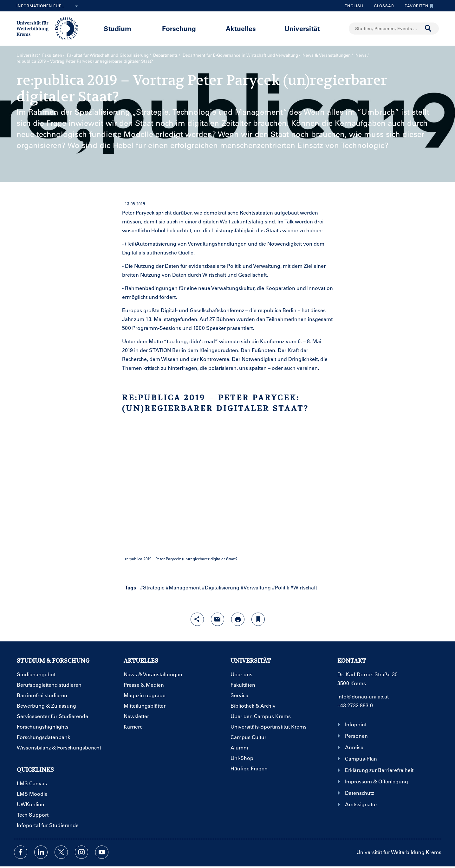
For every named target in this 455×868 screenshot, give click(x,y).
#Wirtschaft (304, 587)
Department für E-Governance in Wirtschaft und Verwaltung (240, 55)
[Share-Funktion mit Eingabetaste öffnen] (197, 619)
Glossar (382, 6)
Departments (166, 55)
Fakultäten (52, 55)
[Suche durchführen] (428, 29)
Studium (117, 28)
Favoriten (417, 6)
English (354, 6)
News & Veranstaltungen (327, 55)
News (361, 55)
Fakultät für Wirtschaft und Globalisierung (108, 55)
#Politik (281, 587)
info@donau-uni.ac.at (363, 696)
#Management (183, 587)
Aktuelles (241, 28)
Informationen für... (49, 6)
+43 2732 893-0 (355, 705)
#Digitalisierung (221, 587)
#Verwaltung (256, 587)
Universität (302, 28)
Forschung (179, 28)
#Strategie (152, 587)
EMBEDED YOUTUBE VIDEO (227, 492)
